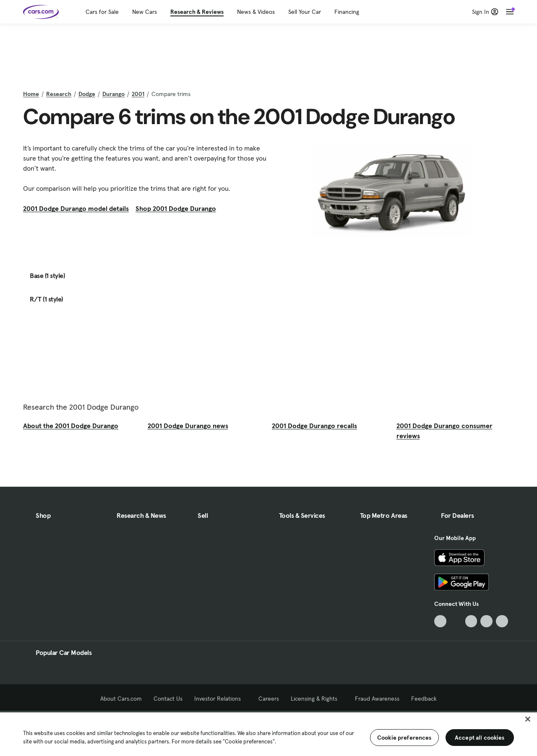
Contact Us (168, 699)
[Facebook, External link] (456, 621)
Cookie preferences (404, 738)
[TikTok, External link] (440, 621)
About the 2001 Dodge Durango (71, 426)
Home (31, 94)
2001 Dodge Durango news (188, 426)
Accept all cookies (480, 738)
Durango (113, 94)
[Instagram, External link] (486, 621)
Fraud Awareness (377, 699)
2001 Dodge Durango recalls (314, 426)
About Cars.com (121, 699)
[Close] (528, 719)
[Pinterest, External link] (502, 621)
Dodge (87, 94)
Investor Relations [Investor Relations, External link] (220, 699)
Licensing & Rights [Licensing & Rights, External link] (317, 699)
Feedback (424, 699)
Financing (347, 12)
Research (59, 94)
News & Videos (256, 12)
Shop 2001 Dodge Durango (176, 208)
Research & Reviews (197, 12)
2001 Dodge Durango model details (76, 208)
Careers (269, 699)
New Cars (145, 12)
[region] (268, 733)
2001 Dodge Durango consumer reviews (444, 431)
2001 (138, 94)
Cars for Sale (102, 12)
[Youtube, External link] (471, 621)
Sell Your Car (305, 12)
